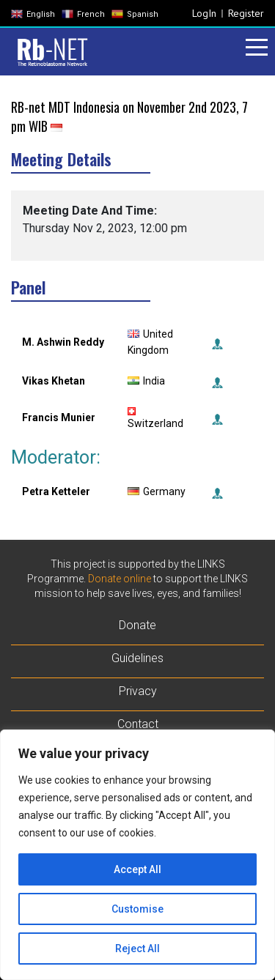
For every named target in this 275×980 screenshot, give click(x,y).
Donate (137, 625)
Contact (138, 724)
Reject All (137, 949)
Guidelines (137, 658)
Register (246, 13)
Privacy (138, 691)
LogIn (204, 13)
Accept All (137, 869)
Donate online (120, 579)
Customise (137, 909)
